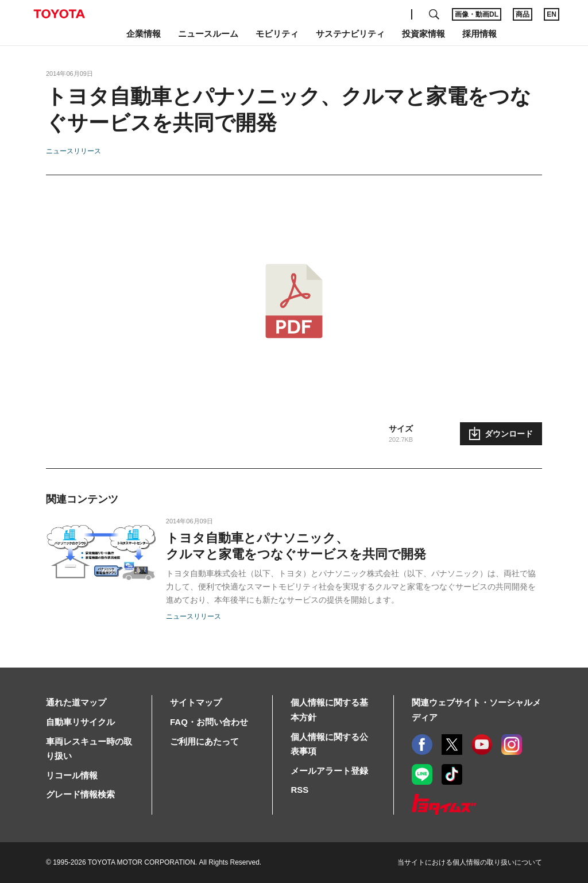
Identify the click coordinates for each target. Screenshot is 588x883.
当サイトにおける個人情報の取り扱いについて (470, 862)
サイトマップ (196, 702)
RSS (299, 790)
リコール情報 (72, 775)
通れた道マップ (76, 702)
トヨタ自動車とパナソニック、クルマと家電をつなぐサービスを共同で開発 (296, 546)
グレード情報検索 (80, 794)
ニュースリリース (73, 151)
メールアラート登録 (329, 771)
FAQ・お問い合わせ (209, 722)
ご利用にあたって (204, 741)
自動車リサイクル (80, 722)
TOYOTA (59, 14)
